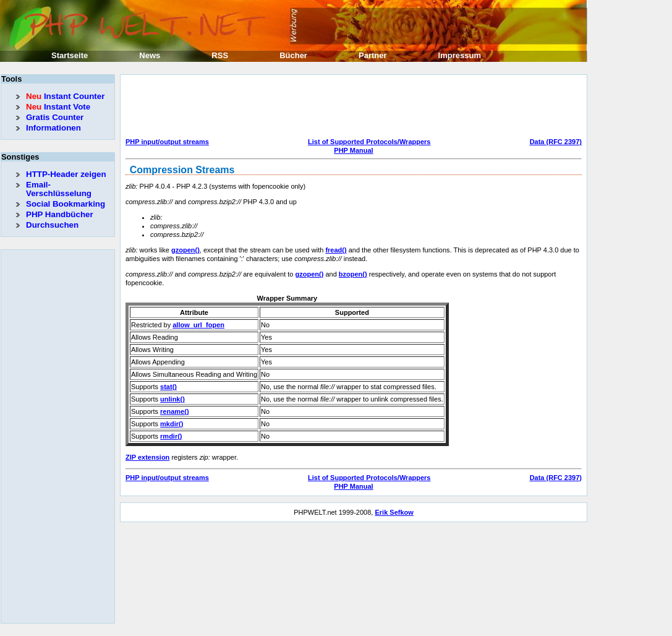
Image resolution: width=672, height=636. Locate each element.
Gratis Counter (55, 117)
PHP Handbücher (60, 214)
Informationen (53, 128)
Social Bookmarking (66, 204)
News (150, 55)
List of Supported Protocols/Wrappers (369, 142)
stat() (168, 387)
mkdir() (172, 424)
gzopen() (185, 250)
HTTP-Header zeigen (66, 174)
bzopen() (353, 274)
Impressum (460, 55)
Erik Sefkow (394, 512)
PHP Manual (353, 150)
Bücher (293, 55)
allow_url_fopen (198, 325)
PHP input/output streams (167, 142)
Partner (373, 55)
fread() (336, 250)
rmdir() (171, 436)
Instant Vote (58, 107)
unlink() (172, 399)
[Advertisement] (351, 108)
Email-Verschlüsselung (59, 189)
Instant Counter (65, 96)
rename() (174, 411)
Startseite (70, 55)
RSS (220, 55)
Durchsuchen (52, 225)
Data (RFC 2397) (556, 142)
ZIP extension (147, 457)
